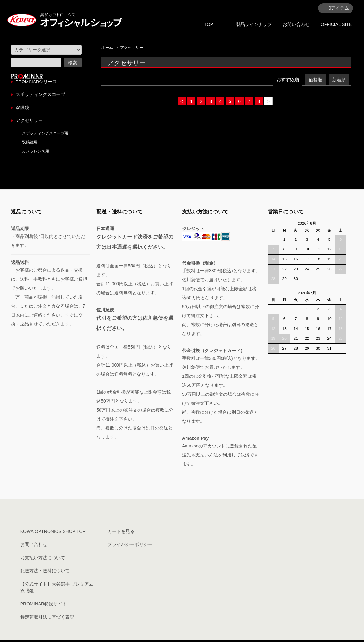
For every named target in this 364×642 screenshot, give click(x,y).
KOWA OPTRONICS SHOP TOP (53, 533)
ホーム (107, 48)
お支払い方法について (43, 560)
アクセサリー (132, 48)
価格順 (316, 80)
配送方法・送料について (45, 573)
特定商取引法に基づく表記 (47, 619)
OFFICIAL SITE (336, 24)
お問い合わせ (296, 24)
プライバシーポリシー (130, 546)
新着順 (339, 80)
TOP (209, 24)
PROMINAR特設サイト (43, 606)
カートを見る (121, 533)
